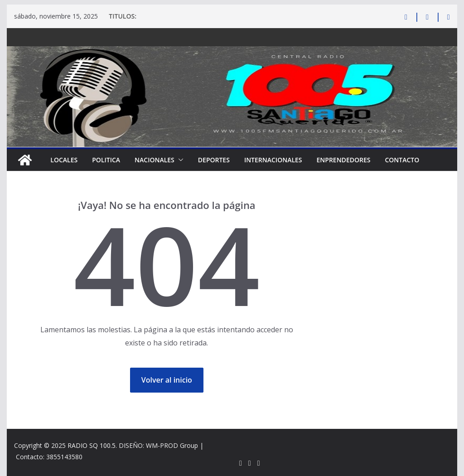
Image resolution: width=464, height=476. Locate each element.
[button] (179, 160)
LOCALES (64, 160)
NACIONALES (155, 160)
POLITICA (106, 160)
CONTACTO (402, 160)
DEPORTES (214, 160)
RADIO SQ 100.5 (92, 445)
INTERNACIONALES (273, 160)
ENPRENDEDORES (344, 160)
